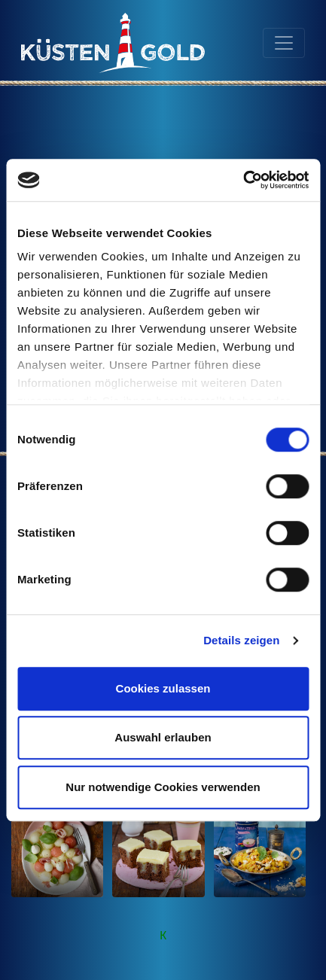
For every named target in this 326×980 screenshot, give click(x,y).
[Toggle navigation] (284, 43)
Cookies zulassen (163, 688)
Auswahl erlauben (163, 737)
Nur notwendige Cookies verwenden (163, 787)
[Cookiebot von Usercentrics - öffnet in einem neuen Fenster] (243, 180)
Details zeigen (241, 640)
